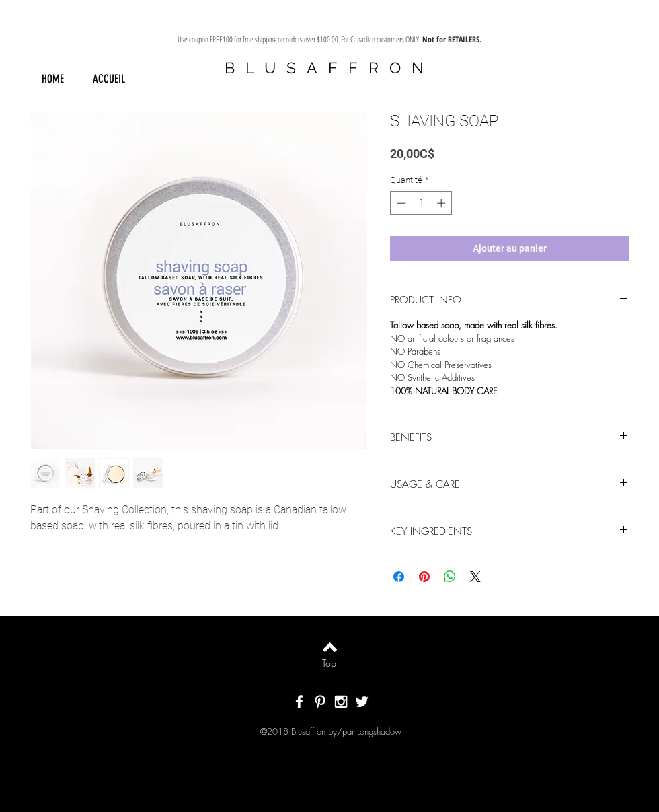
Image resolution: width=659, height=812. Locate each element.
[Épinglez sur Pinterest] (424, 577)
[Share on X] (475, 577)
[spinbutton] (421, 203)
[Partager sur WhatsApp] (450, 577)
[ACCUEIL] (109, 79)
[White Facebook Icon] (299, 702)
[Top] (329, 663)
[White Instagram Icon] (341, 702)
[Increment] (442, 203)
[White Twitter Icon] (362, 702)
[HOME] (52, 79)
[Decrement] (400, 203)
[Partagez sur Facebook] (399, 577)
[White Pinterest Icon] (320, 702)
